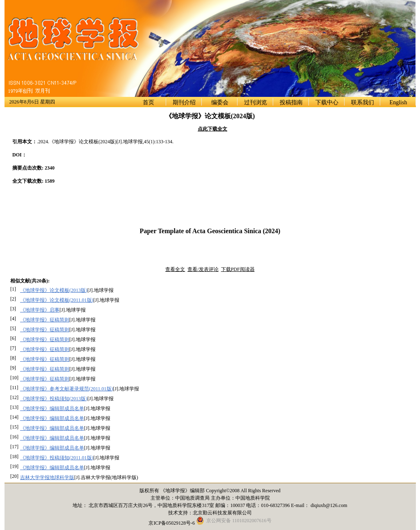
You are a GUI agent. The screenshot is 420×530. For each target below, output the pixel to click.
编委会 (220, 102)
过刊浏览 (256, 102)
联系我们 (363, 102)
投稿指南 (291, 102)
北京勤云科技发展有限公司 (222, 513)
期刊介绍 (184, 102)
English (398, 102)
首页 (148, 102)
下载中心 (327, 102)
